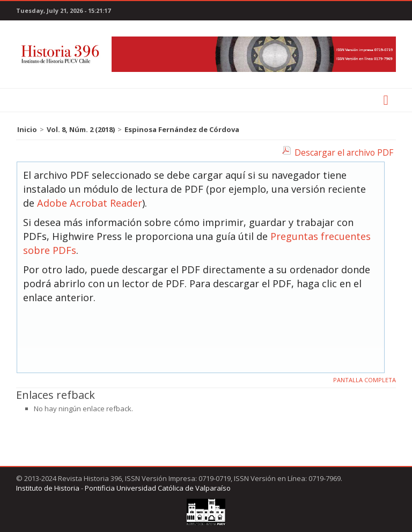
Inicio (27, 129)
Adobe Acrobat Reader (90, 203)
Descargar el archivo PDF (344, 152)
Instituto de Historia (48, 488)
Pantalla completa (365, 380)
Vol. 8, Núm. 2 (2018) (81, 129)
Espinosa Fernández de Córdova (182, 129)
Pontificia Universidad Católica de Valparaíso (158, 488)
